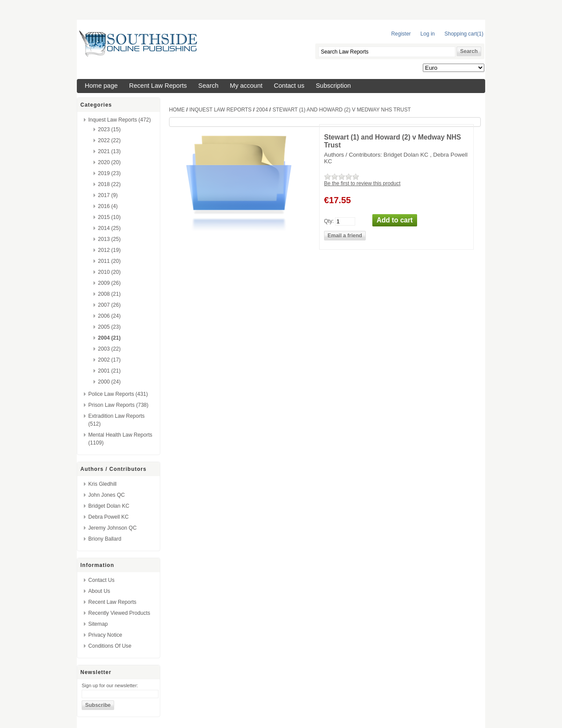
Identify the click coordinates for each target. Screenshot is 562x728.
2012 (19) (109, 250)
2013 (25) (109, 239)
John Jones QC (106, 495)
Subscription (333, 86)
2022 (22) (109, 140)
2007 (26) (109, 305)
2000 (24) (109, 382)
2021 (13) (109, 151)
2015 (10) (109, 217)
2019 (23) (109, 173)
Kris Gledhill (103, 484)
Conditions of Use (110, 646)
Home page (101, 86)
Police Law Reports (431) (118, 394)
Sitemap (98, 624)
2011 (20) (109, 261)
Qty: (329, 221)
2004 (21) (109, 338)
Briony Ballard (105, 539)
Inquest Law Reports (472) (120, 120)
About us (99, 591)
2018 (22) (109, 184)
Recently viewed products (119, 613)
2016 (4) (108, 206)
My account (246, 86)
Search (209, 86)
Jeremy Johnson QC (112, 528)
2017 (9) (108, 195)
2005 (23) (109, 327)
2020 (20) (109, 162)
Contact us (289, 86)
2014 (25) (109, 228)
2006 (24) (109, 316)
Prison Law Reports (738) (118, 405)
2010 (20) (109, 272)
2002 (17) (109, 360)
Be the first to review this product (362, 183)
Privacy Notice (105, 635)
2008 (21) (109, 294)
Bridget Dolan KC (109, 506)
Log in (428, 34)
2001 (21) (109, 371)
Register (401, 34)
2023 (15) (109, 129)
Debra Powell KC (108, 517)
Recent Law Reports (158, 86)
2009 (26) (109, 283)
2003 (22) (109, 349)
